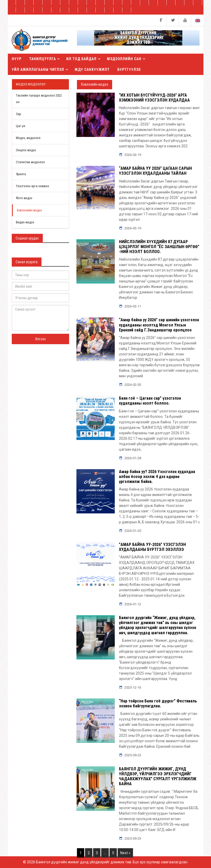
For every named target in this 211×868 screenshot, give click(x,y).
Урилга (21, 174)
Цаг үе (20, 126)
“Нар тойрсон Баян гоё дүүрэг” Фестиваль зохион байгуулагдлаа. (158, 703)
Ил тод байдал (81, 59)
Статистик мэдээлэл (30, 162)
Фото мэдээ (24, 198)
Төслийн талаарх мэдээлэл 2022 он (39, 99)
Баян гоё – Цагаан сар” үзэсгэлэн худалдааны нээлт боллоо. (150, 401)
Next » (125, 853)
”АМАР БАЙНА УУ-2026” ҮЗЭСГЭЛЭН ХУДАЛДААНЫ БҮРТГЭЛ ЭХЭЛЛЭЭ (152, 547)
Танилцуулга (43, 59)
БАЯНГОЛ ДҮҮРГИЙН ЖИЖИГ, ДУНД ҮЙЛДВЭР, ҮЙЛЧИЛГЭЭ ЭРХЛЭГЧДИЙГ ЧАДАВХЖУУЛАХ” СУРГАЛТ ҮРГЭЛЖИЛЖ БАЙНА (158, 776)
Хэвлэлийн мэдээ (29, 210)
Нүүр (17, 59)
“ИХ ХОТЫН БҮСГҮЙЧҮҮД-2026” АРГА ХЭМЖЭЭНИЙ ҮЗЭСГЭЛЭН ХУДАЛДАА (154, 98)
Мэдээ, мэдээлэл (28, 138)
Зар (19, 114)
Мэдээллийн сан (124, 59)
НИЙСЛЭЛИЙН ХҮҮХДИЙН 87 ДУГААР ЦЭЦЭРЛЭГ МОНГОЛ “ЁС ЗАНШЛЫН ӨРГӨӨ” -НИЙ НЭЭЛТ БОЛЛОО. (159, 247)
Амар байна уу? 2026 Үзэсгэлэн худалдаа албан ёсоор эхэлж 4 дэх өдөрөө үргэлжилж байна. (157, 477)
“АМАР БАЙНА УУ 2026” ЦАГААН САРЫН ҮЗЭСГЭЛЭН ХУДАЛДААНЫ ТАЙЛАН (155, 171)
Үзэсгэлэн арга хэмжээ (32, 186)
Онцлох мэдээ (26, 150)
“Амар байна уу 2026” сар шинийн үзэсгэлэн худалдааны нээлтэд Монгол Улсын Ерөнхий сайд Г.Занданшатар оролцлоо (159, 325)
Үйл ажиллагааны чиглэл (38, 70)
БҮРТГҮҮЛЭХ (129, 70)
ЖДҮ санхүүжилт (92, 70)
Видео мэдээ (25, 222)
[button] (138, 40)
